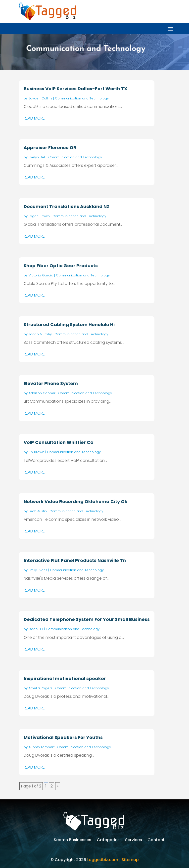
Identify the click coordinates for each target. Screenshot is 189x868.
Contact (156, 840)
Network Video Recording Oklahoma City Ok (75, 501)
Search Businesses (72, 840)
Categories (108, 840)
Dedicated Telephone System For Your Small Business (87, 619)
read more (34, 118)
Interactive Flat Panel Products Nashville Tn (75, 560)
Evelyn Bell (37, 157)
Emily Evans (38, 570)
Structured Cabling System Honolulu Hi (69, 325)
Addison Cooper (42, 393)
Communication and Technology (82, 98)
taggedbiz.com (103, 860)
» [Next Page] (58, 786)
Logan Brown (39, 216)
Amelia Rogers (41, 688)
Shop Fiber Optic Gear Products (61, 266)
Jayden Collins (40, 98)
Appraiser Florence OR (50, 148)
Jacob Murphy (40, 334)
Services (134, 840)
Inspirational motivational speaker (65, 678)
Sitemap (130, 860)
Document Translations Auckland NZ (67, 206)
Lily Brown (36, 452)
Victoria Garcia (41, 275)
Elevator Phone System (51, 383)
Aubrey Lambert (42, 747)
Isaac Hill (36, 629)
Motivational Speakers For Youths (63, 737)
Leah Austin (38, 511)
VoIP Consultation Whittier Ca (59, 442)
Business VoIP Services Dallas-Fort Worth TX (75, 89)
